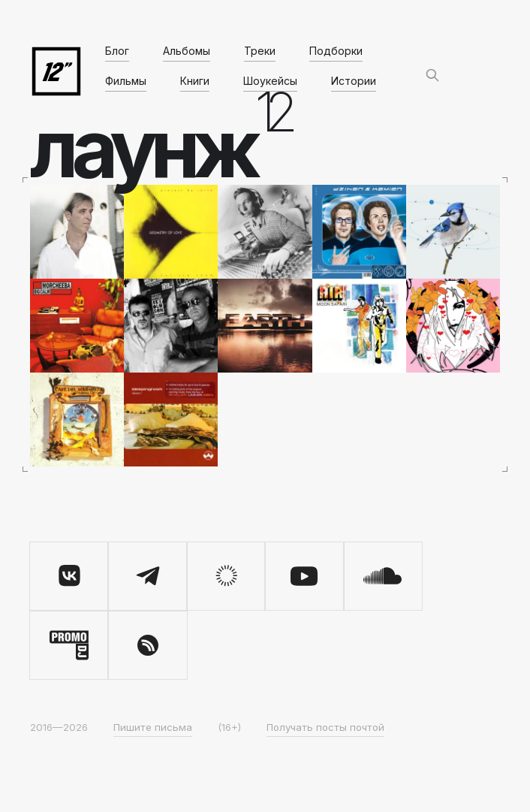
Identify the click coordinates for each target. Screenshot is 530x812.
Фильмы (126, 81)
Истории (354, 81)
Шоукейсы (270, 81)
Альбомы (187, 51)
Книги (195, 81)
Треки (260, 51)
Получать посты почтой (325, 727)
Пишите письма (153, 727)
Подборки (336, 51)
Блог (117, 51)
